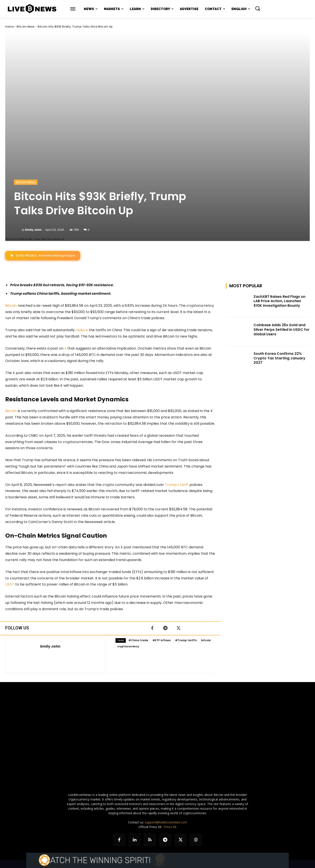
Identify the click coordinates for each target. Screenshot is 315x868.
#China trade (138, 640)
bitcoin (206, 640)
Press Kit (170, 827)
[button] (257, 8)
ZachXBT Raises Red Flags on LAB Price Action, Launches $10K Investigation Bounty (279, 301)
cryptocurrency (128, 646)
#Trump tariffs (186, 640)
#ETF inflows (162, 640)
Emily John (33, 230)
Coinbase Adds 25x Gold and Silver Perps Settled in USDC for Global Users (282, 330)
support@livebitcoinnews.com (166, 822)
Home (9, 27)
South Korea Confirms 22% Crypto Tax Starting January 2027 (279, 358)
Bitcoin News (26, 27)
